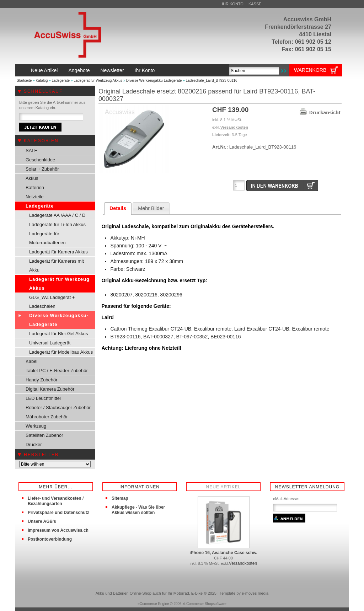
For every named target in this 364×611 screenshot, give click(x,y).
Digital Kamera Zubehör (50, 389)
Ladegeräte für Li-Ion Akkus (57, 224)
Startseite (24, 81)
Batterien (35, 187)
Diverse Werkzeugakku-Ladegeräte (154, 81)
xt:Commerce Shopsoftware (204, 604)
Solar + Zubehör (42, 169)
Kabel (31, 361)
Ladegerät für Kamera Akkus (58, 252)
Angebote (79, 70)
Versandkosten (234, 127)
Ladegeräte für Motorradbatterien (47, 238)
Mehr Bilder (151, 208)
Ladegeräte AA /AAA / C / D (57, 215)
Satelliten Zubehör (44, 435)
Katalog (42, 81)
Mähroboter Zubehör (47, 417)
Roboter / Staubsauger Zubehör (58, 408)
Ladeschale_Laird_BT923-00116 (212, 81)
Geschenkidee (40, 160)
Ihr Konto (233, 4)
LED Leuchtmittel (43, 398)
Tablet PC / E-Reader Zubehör (57, 371)
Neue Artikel (44, 70)
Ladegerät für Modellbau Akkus (61, 352)
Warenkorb (310, 70)
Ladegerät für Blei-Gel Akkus (58, 334)
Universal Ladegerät (50, 343)
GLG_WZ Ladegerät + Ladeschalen (52, 302)
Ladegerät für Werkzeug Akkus (98, 81)
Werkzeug (36, 426)
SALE (31, 151)
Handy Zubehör (42, 380)
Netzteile (35, 197)
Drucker (34, 444)
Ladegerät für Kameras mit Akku (57, 266)
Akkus (32, 178)
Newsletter (112, 70)
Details (118, 208)
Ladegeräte (61, 81)
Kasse (255, 4)
